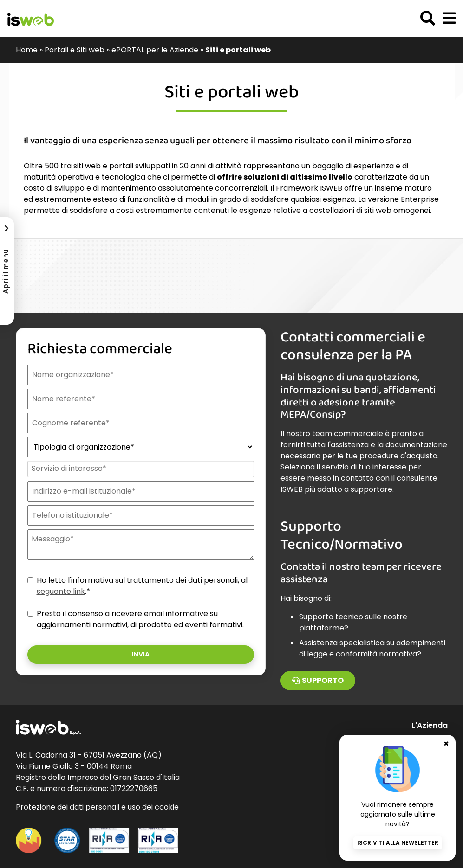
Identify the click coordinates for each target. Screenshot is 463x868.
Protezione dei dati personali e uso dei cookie (97, 807)
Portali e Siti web (75, 50)
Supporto (318, 680)
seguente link (61, 591)
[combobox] (140, 469)
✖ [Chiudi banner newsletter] (446, 744)
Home (27, 50)
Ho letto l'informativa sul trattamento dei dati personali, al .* (142, 586)
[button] (449, 19)
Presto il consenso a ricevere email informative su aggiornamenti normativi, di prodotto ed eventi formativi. (140, 619)
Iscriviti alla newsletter (398, 843)
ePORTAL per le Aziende (155, 50)
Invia (140, 654)
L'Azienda (430, 725)
